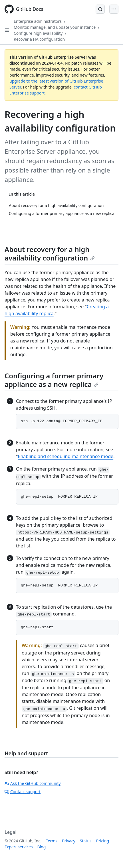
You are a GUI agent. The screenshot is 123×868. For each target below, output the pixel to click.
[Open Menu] (114, 9)
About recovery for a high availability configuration (50, 254)
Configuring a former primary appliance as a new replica (54, 380)
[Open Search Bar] (100, 9)
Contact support (23, 792)
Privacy (69, 841)
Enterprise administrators (38, 21)
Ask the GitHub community (33, 783)
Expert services (19, 847)
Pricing (103, 841)
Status (86, 841)
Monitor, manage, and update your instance (55, 27)
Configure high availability (38, 33)
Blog (42, 847)
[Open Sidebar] (7, 30)
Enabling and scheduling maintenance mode (66, 456)
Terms (52, 841)
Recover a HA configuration (39, 39)
